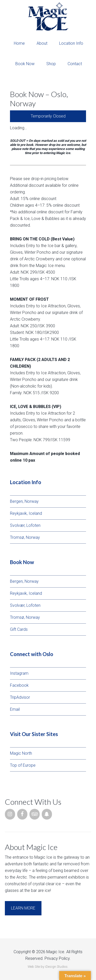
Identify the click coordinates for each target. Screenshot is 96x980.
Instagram (19, 673)
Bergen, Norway (24, 501)
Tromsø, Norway (25, 537)
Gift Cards (19, 629)
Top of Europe (23, 765)
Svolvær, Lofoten (25, 525)
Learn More (23, 908)
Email (15, 709)
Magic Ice (48, 17)
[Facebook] (22, 814)
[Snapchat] (47, 814)
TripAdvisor (20, 697)
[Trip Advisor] (35, 814)
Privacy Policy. (58, 958)
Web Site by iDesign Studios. (48, 967)
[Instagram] (10, 814)
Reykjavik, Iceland (26, 513)
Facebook (19, 685)
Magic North (21, 753)
